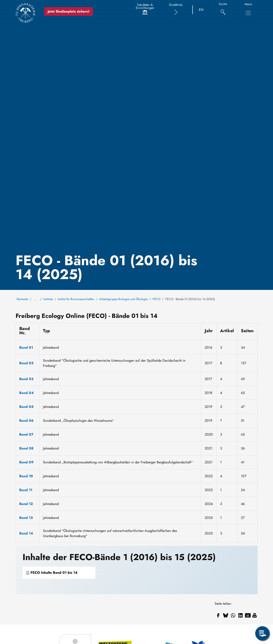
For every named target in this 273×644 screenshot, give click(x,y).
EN (201, 10)
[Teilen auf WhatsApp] (233, 615)
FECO (157, 299)
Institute (48, 299)
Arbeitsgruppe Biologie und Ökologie (123, 299)
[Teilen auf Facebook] (218, 615)
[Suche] (223, 10)
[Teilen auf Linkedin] (240, 615)
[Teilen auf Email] (248, 615)
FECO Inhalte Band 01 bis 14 (52, 573)
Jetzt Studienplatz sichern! (69, 11)
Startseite (22, 299)
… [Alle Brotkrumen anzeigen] (36, 299)
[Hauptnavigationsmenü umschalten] (248, 13)
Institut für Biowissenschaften (76, 299)
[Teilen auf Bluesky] (226, 615)
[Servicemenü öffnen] (262, 633)
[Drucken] (255, 615)
